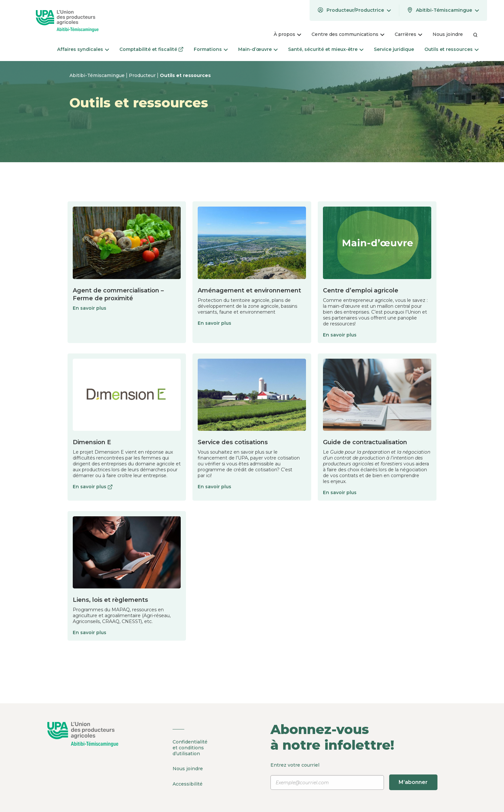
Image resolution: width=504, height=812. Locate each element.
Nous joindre (188, 768)
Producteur (143, 75)
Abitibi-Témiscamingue (98, 75)
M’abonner (413, 782)
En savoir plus (90, 308)
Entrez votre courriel (354, 776)
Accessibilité (188, 783)
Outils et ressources (185, 75)
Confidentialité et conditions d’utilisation (190, 748)
